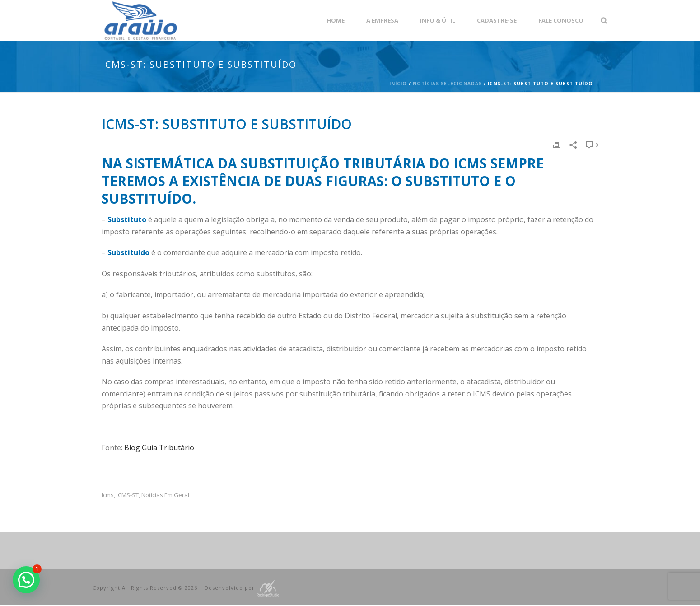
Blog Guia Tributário (159, 448)
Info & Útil (438, 20)
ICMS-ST (128, 495)
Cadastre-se (497, 20)
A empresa (382, 20)
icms (108, 495)
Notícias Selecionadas (447, 84)
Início (398, 84)
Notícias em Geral (165, 495)
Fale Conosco (561, 20)
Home (336, 20)
